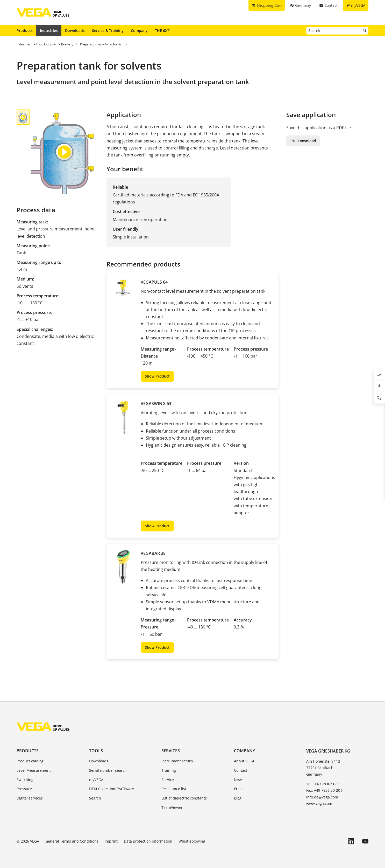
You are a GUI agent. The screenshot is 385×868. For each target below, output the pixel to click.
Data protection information (148, 841)
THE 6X (162, 30)
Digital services (30, 798)
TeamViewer (172, 807)
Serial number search (108, 770)
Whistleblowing (192, 841)
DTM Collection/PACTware (112, 789)
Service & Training (108, 30)
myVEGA (96, 780)
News (239, 780)
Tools (96, 751)
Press (239, 789)
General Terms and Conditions (72, 841)
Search (95, 798)
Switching (25, 780)
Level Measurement (34, 770)
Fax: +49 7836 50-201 (324, 790)
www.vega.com (319, 804)
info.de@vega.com (322, 797)
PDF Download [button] (303, 141)
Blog (238, 798)
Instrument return (177, 761)
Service (168, 780)
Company (139, 30)
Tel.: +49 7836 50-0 (322, 784)
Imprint (111, 841)
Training (169, 770)
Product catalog (30, 761)
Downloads (75, 30)
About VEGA (244, 761)
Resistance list (174, 789)
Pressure (24, 789)
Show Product (157, 376)
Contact (241, 770)
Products (25, 30)
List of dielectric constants (184, 798)
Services (171, 751)
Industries (49, 30)
